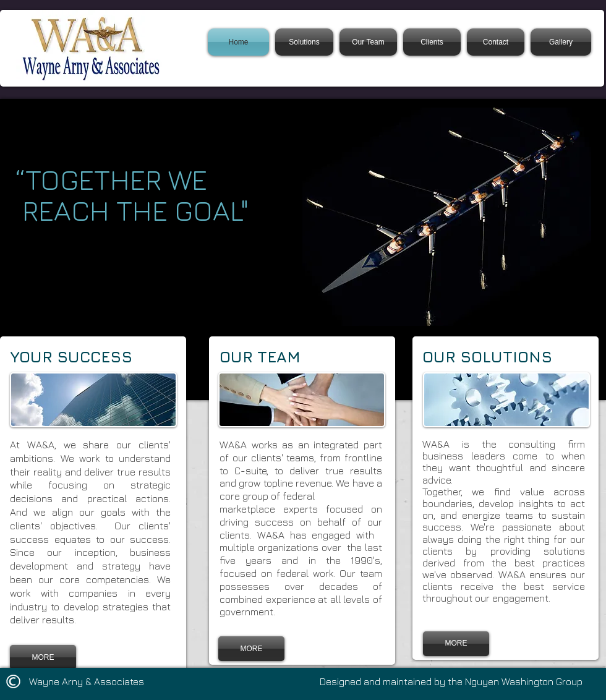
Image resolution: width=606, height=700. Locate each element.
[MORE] (43, 657)
